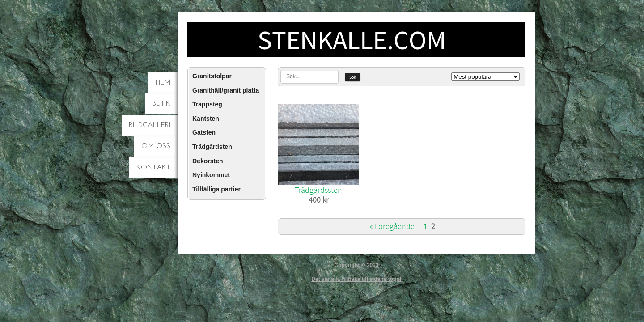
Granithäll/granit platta (226, 90)
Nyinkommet (211, 175)
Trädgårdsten (212, 147)
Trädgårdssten (318, 190)
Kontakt (153, 168)
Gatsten (204, 132)
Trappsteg (207, 104)
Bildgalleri (150, 125)
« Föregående (392, 227)
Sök (353, 77)
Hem (163, 83)
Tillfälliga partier (216, 189)
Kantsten (206, 119)
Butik (161, 104)
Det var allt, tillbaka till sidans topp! (356, 279)
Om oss (156, 146)
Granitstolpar (212, 76)
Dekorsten (208, 161)
